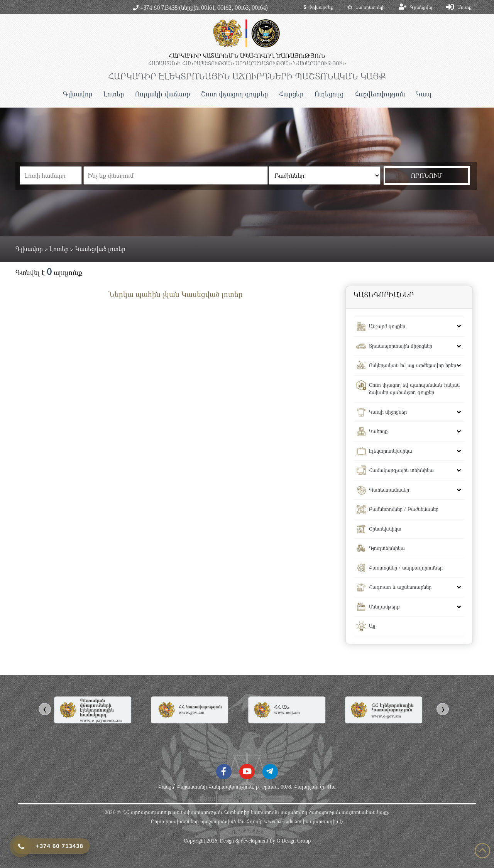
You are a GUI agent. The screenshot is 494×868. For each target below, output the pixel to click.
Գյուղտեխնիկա (387, 548)
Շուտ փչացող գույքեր (235, 94)
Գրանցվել (421, 7)
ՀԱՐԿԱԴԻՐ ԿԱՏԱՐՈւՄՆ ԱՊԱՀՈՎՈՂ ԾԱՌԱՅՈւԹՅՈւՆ (247, 56)
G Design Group (294, 841)
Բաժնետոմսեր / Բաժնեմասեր (404, 509)
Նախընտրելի (366, 7)
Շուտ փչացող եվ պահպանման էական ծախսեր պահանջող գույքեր (414, 389)
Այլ (372, 626)
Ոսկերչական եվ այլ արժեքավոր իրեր (413, 365)
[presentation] (45, 709)
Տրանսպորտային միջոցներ (401, 346)
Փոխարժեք (319, 7)
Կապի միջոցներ (388, 412)
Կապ (424, 94)
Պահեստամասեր (389, 490)
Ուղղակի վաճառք (163, 94)
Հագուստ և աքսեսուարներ (400, 587)
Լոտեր (114, 94)
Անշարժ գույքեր (387, 326)
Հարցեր (291, 94)
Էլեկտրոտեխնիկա (391, 451)
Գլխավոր (78, 94)
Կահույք (378, 431)
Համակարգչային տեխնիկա (401, 470)
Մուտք (464, 7)
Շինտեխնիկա (385, 529)
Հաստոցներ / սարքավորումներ (406, 568)
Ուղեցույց (329, 94)
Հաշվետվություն (380, 94)
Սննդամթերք (384, 607)
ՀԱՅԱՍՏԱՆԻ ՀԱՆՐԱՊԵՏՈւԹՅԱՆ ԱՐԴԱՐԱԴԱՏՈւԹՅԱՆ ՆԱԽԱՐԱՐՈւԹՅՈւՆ (247, 63)
